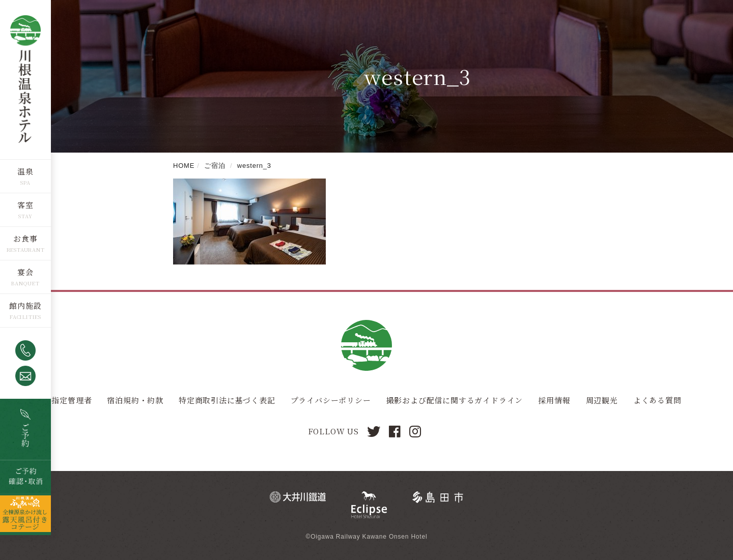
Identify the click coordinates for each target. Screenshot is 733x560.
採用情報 (554, 400)
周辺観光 (602, 400)
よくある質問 (657, 400)
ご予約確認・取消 (25, 476)
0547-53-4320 (25, 350)
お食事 (25, 238)
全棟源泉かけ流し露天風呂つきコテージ (25, 513)
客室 (25, 204)
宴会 (25, 271)
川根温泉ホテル (25, 79)
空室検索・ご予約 (25, 429)
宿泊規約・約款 (135, 400)
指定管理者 (72, 400)
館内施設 (25, 305)
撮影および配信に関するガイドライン (455, 400)
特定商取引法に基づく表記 (227, 400)
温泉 (25, 171)
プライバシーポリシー (331, 400)
